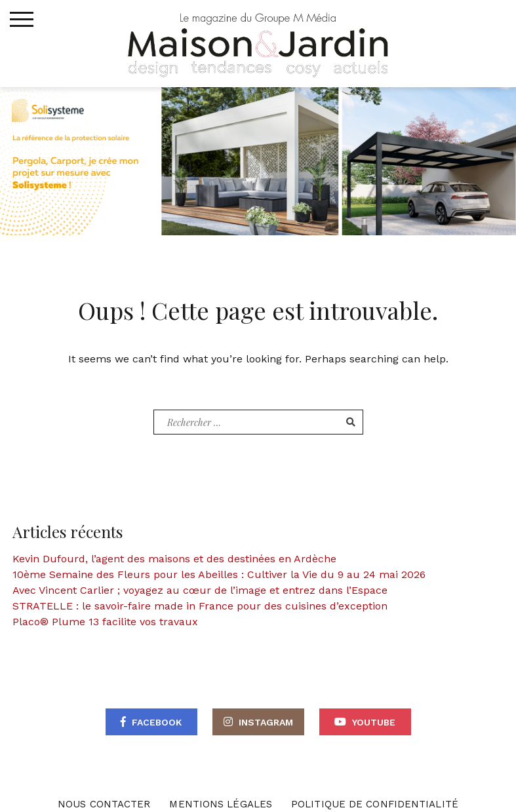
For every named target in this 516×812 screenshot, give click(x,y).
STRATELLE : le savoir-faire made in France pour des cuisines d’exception (200, 606)
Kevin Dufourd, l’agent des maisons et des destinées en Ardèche (174, 559)
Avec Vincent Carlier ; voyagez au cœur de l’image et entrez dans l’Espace (200, 590)
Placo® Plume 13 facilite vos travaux (105, 622)
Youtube (374, 722)
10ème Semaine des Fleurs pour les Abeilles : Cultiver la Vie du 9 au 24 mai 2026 (219, 574)
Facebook (157, 722)
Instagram (266, 722)
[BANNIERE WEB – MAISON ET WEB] (258, 160)
